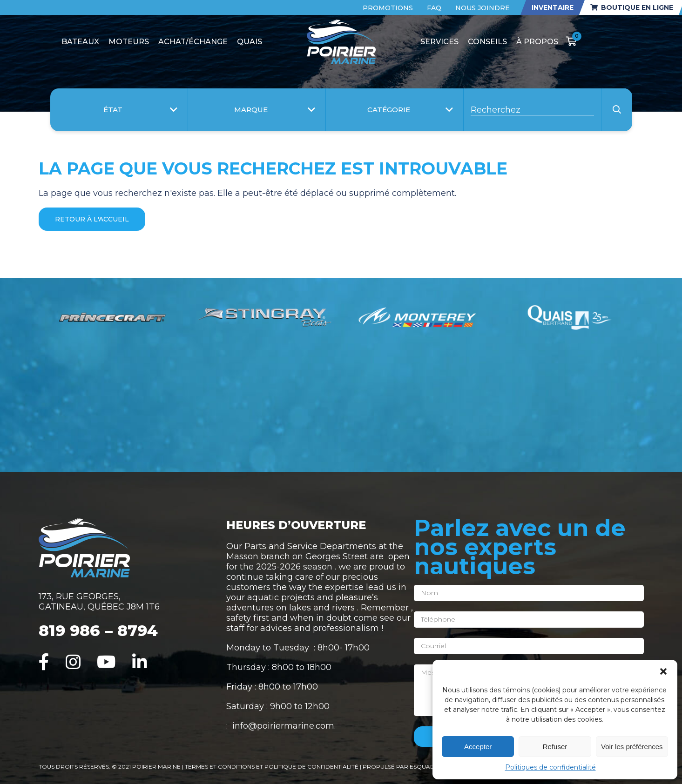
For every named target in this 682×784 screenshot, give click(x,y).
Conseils (487, 42)
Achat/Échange (193, 42)
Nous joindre (483, 8)
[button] (663, 671)
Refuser (555, 747)
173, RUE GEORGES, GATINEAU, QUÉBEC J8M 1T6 (99, 602)
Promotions (388, 8)
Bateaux (80, 42)
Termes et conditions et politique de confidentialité (272, 767)
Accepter (478, 747)
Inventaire (553, 7)
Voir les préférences (632, 747)
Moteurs (129, 42)
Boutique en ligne (632, 7)
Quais (250, 42)
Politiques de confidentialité (550, 767)
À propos (537, 42)
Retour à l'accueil (92, 219)
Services (439, 42)
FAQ (434, 8)
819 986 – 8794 (98, 630)
